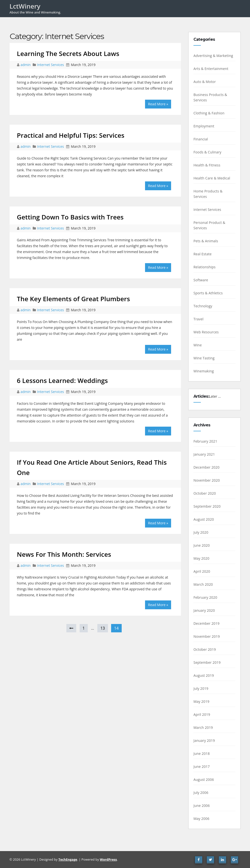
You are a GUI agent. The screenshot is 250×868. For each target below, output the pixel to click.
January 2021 (204, 454)
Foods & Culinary (207, 152)
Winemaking (204, 371)
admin (26, 65)
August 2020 (204, 519)
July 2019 (201, 688)
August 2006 (204, 780)
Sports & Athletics (208, 293)
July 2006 (201, 793)
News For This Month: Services (64, 554)
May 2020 (201, 558)
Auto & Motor (205, 82)
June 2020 (202, 545)
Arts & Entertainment (211, 69)
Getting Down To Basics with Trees (70, 217)
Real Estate (203, 254)
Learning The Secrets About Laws (68, 54)
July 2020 (201, 532)
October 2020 (205, 493)
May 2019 (201, 701)
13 (103, 628)
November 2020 (207, 480)
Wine (198, 345)
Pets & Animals (206, 241)
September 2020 (207, 506)
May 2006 (201, 819)
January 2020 (204, 610)
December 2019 (206, 623)
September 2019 (207, 662)
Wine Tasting (204, 358)
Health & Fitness (207, 165)
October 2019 (205, 649)
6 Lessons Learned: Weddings (62, 380)
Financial (201, 139)
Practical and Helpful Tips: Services (71, 135)
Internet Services (51, 65)
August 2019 (204, 675)
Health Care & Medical (212, 178)
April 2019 (202, 714)
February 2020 (205, 597)
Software (201, 280)
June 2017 (202, 766)
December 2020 (206, 467)
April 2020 (202, 571)
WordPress (108, 859)
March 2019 (203, 727)
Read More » (158, 104)
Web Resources (206, 332)
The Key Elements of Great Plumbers (74, 299)
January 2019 (204, 740)
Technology (203, 306)
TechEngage (68, 859)
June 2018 (202, 753)
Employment (204, 126)
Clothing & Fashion (209, 113)
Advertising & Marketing (213, 56)
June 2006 (202, 806)
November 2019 (207, 636)
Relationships (205, 267)
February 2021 (205, 441)
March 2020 (203, 584)
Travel (199, 319)
